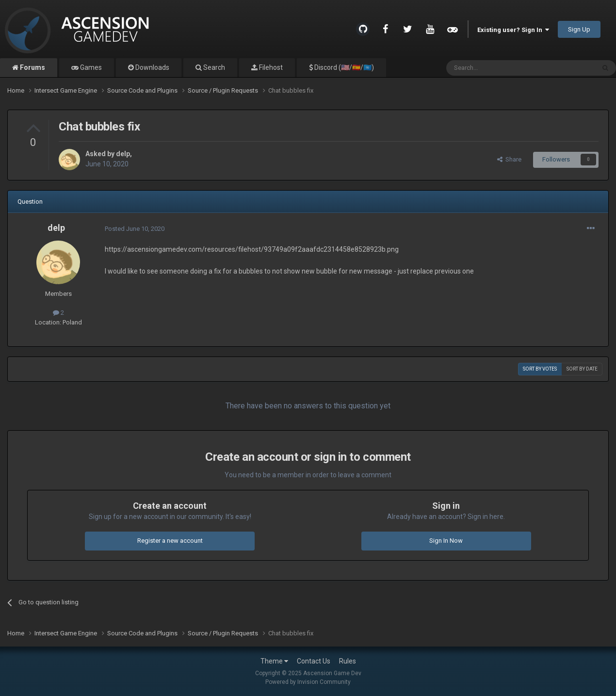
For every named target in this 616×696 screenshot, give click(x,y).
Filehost (270, 67)
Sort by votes (540, 369)
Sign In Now (446, 541)
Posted (135, 229)
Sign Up (579, 29)
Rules (348, 661)
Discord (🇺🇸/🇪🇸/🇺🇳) (343, 67)
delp (123, 154)
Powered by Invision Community (308, 682)
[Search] (497, 68)
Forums (32, 67)
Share (509, 159)
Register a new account (170, 541)
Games (90, 67)
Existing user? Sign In (513, 30)
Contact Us (314, 661)
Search (213, 67)
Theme (274, 661)
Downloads (152, 67)
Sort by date (582, 369)
